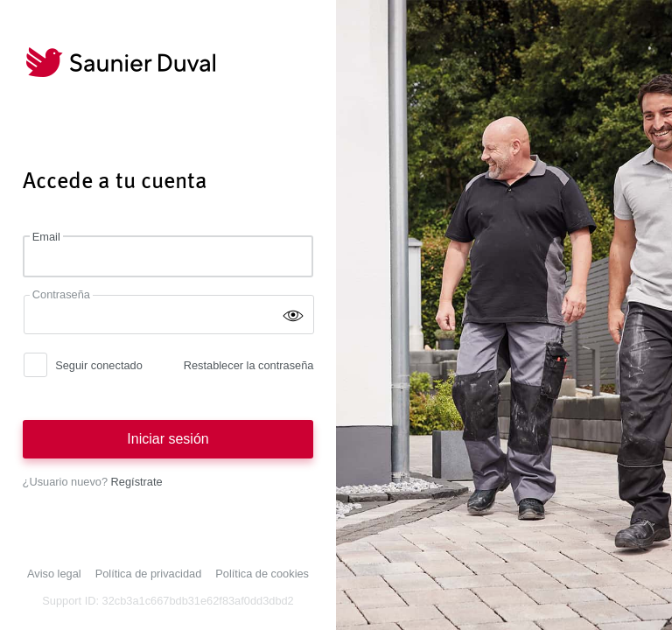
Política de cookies (262, 574)
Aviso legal (54, 574)
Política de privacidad (149, 574)
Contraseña (61, 294)
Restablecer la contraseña (249, 365)
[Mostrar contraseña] (293, 314)
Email (46, 237)
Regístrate (137, 482)
